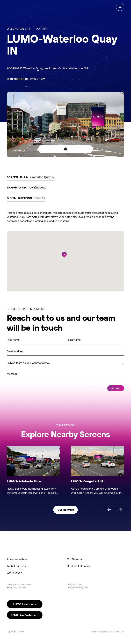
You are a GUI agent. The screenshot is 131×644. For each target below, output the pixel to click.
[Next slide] (120, 510)
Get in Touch (14, 573)
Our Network (75, 559)
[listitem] (33, 470)
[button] (64, 255)
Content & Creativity (79, 566)
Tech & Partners (16, 566)
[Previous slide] (109, 510)
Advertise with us (17, 559)
